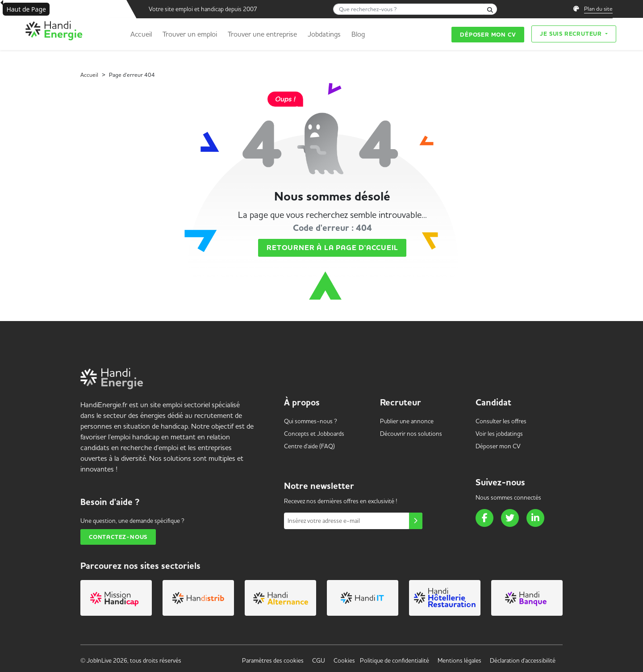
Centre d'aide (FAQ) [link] (309, 446)
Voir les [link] (499, 434)
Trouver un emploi (190, 34)
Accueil (141, 34)
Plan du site (598, 8)
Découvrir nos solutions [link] (411, 434)
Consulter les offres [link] (501, 421)
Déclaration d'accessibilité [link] (523, 660)
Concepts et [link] (314, 434)
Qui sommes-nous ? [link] (311, 421)
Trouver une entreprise (262, 34)
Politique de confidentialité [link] (395, 660)
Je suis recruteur (572, 34)
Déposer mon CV (488, 35)
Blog (358, 34)
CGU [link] (319, 660)
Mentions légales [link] (459, 660)
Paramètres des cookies (273, 660)
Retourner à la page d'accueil (332, 248)
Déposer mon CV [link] (498, 446)
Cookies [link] (344, 660)
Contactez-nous (118, 537)
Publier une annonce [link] (407, 421)
